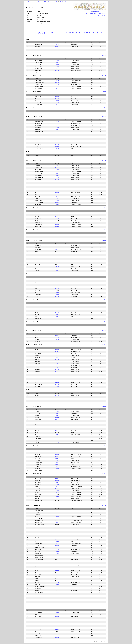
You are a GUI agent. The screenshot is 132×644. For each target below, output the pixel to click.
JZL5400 (56, 479)
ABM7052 (57, 203)
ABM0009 (57, 271)
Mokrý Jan (37, 421)
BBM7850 (57, 133)
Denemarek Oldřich (39, 487)
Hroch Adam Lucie (39, 592)
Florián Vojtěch (38, 295)
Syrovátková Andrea (39, 48)
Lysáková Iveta (38, 630)
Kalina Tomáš (38, 369)
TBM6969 (57, 169)
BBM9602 (57, 307)
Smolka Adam (38, 538)
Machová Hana (38, 235)
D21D (59, 33)
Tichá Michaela (38, 50)
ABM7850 (57, 139)
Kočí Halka (37, 614)
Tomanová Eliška (39, 540)
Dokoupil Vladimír (39, 483)
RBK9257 (57, 123)
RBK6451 (57, 189)
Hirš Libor (37, 415)
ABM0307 (57, 584)
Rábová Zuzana (38, 143)
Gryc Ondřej (38, 532)
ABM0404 (57, 551)
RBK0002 (57, 257)
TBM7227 (57, 361)
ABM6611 (57, 421)
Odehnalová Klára (39, 62)
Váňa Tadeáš (38, 598)
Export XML (103, 13)
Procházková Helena (39, 217)
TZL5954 (56, 215)
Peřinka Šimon (38, 315)
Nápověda (99, 2)
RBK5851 (57, 223)
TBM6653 (57, 185)
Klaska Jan (37, 441)
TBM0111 (57, 247)
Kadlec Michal (38, 307)
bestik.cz (104, 2)
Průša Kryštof (38, 530)
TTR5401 (57, 459)
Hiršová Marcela (38, 175)
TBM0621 (57, 577)
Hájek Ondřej (38, 363)
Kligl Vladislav (38, 433)
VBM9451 (57, 101)
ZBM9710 (57, 311)
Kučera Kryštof (38, 339)
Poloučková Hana (39, 528)
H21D (95, 33)
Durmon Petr (38, 489)
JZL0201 (56, 253)
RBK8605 (57, 354)
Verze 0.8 (93, 2)
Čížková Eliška (38, 70)
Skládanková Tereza (39, 131)
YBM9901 (57, 293)
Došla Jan (37, 442)
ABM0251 (57, 542)
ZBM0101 (57, 245)
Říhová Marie (38, 237)
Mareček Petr (38, 358)
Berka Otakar (38, 257)
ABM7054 (57, 157)
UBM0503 (57, 522)
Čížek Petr (37, 425)
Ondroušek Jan (38, 423)
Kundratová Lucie (39, 46)
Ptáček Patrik (38, 305)
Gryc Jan (37, 395)
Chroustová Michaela (39, 524)
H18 (87, 33)
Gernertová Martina (39, 179)
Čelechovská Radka (39, 571)
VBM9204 (57, 339)
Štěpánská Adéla (39, 145)
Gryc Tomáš (37, 411)
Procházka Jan (38, 485)
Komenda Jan (38, 291)
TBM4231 (57, 498)
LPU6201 (57, 457)
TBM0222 (57, 261)
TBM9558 (57, 103)
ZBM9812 (57, 297)
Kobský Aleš (38, 628)
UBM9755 (57, 88)
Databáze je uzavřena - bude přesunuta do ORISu (36, 2)
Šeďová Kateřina (38, 561)
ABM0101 (57, 259)
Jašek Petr (37, 352)
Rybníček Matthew (39, 594)
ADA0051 (57, 70)
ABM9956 (57, 62)
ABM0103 (57, 255)
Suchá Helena (38, 204)
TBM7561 (57, 168)
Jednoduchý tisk (96, 11)
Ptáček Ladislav (38, 481)
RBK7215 (57, 373)
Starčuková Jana (38, 225)
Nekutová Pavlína (39, 542)
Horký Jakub (38, 534)
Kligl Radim (37, 514)
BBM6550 (57, 197)
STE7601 (57, 352)
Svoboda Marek (38, 255)
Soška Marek (38, 281)
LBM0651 (57, 540)
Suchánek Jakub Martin (40, 586)
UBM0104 (57, 267)
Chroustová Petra (39, 173)
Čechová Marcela (39, 127)
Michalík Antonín (38, 569)
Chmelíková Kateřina (39, 141)
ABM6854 (57, 183)
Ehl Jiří (36, 365)
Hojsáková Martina (39, 135)
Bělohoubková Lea (39, 520)
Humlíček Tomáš (38, 245)
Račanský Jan (38, 516)
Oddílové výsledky (101, 15)
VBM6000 (57, 415)
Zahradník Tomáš (39, 385)
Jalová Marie (38, 213)
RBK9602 (57, 313)
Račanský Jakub (38, 522)
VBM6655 (57, 173)
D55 (70, 33)
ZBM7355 (57, 199)
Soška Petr (37, 263)
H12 (77, 33)
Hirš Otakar (37, 279)
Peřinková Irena (38, 197)
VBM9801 (57, 279)
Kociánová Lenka (39, 137)
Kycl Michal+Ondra (39, 565)
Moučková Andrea (39, 123)
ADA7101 (57, 425)
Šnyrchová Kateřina (39, 567)
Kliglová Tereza (38, 72)
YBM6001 (57, 468)
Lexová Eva (37, 297)
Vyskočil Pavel (38, 269)
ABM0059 (57, 48)
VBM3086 (57, 237)
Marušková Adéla (39, 68)
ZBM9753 (57, 84)
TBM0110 (57, 602)
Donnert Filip (38, 579)
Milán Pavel (37, 361)
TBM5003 (57, 453)
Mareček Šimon (38, 249)
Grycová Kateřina (39, 66)
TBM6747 (57, 427)
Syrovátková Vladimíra (40, 83)
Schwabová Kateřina (39, 166)
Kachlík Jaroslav (38, 500)
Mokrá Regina (38, 183)
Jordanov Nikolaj (38, 612)
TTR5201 (57, 465)
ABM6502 (57, 616)
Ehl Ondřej (37, 582)
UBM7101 (57, 417)
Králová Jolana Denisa (40, 555)
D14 (45, 33)
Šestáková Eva (38, 221)
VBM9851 (57, 64)
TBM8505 (57, 369)
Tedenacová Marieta (39, 88)
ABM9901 (57, 295)
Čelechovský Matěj (39, 536)
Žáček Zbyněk (38, 431)
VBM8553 (57, 137)
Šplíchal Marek (38, 311)
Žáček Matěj (38, 285)
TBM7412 (57, 442)
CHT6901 (57, 358)
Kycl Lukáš (37, 573)
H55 (38, 34)
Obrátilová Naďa (38, 187)
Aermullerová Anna (39, 511)
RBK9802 (57, 285)
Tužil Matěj (37, 513)
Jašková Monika (38, 191)
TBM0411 (57, 526)
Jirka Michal (37, 377)
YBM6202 (57, 435)
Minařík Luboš (38, 379)
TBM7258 (57, 201)
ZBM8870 (57, 145)
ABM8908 (57, 403)
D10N (38, 33)
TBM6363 (57, 191)
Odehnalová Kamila (39, 203)
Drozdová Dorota (39, 139)
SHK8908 (57, 375)
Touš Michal (37, 341)
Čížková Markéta (39, 81)
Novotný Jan (38, 496)
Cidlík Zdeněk (38, 439)
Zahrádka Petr (38, 265)
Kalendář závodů (63, 2)
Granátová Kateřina (39, 103)
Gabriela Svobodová (39, 518)
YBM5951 (57, 227)
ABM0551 (57, 546)
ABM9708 (57, 317)
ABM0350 (57, 528)
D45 (66, 33)
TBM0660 (57, 553)
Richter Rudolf (38, 494)
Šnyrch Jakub (38, 283)
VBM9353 (57, 638)
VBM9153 (57, 135)
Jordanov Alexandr (39, 327)
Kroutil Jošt (37, 590)
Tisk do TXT (103, 11)
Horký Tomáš (38, 427)
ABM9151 (57, 149)
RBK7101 (57, 431)
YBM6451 (57, 225)
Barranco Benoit (38, 470)
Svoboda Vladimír (39, 463)
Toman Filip (37, 336)
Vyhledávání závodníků (53, 2)
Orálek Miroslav (38, 465)
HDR (41, 34)
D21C (56, 33)
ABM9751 (57, 83)
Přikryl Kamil (38, 492)
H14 (80, 33)
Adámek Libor (38, 419)
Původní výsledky (90, 13)
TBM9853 (57, 72)
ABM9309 (57, 336)
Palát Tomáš (38, 584)
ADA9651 (57, 86)
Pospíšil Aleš (38, 468)
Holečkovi (37, 581)
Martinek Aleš (38, 634)
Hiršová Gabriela (38, 97)
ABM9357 (57, 113)
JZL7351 (56, 181)
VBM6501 (57, 612)
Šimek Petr (37, 437)
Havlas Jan (37, 375)
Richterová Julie (38, 544)
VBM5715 (57, 463)
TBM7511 (57, 363)
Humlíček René (38, 417)
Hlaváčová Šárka (39, 201)
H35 (98, 33)
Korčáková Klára (38, 624)
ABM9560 (57, 105)
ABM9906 (57, 283)
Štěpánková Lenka (39, 626)
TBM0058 (57, 66)
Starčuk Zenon (38, 293)
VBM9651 (57, 97)
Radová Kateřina (38, 44)
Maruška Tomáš (38, 399)
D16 (49, 33)
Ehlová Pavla (38, 199)
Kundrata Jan (38, 253)
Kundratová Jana (39, 181)
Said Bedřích (38, 337)
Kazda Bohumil (38, 466)
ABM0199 (57, 44)
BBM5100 (57, 487)
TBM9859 (57, 60)
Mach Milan (37, 502)
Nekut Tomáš (38, 309)
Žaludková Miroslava (39, 215)
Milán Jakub (38, 526)
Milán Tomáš (38, 247)
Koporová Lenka (38, 84)
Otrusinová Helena (39, 157)
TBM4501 (57, 489)
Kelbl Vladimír (38, 317)
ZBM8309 (57, 387)
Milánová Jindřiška (39, 177)
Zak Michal (37, 251)
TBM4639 (57, 490)
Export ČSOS (97, 13)
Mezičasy (104, 39)
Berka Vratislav (38, 289)
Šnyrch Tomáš (38, 287)
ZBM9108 (57, 385)
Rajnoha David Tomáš (40, 548)
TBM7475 (57, 177)
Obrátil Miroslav (38, 616)
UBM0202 (57, 536)
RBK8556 (57, 143)
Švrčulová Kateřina (39, 557)
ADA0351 (57, 544)
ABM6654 (57, 187)
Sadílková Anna (38, 549)
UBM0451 (57, 571)
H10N (73, 33)
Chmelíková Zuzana (39, 638)
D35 (63, 33)
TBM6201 (57, 461)
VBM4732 (57, 451)
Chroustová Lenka (39, 101)
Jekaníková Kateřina (39, 559)
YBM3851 (57, 235)
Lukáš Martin (38, 261)
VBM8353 (57, 129)
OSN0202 (57, 249)
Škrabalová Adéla (39, 113)
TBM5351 (57, 217)
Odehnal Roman (38, 413)
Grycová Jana (38, 169)
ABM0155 (57, 52)
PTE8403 (57, 377)
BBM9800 (57, 305)
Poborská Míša (38, 319)
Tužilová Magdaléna (39, 99)
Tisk (91, 11)
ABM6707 (57, 419)
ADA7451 (57, 171)
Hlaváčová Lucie (38, 553)
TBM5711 (57, 379)
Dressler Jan (38, 381)
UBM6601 (57, 429)
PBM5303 (57, 455)
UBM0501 (57, 534)
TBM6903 (57, 411)
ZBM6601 (57, 367)
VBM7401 (57, 401)
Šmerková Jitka (38, 129)
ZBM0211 (57, 263)
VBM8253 (57, 141)
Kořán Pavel (38, 401)
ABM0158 (57, 50)
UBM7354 (57, 630)
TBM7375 (57, 179)
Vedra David (38, 360)
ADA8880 (57, 121)
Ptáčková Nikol (38, 133)
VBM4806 (57, 483)
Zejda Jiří (37, 397)
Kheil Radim (38, 350)
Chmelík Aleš (38, 451)
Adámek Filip (38, 259)
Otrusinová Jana (38, 105)
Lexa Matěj (37, 367)
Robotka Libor (38, 455)
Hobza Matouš (38, 588)
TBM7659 (57, 127)
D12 (42, 33)
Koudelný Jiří (38, 459)
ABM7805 (57, 397)
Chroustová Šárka (39, 64)
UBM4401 (57, 496)
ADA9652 (57, 81)
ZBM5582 (57, 219)
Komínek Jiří (38, 490)
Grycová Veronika (39, 60)
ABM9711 (57, 309)
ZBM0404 (57, 582)
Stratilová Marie (38, 125)
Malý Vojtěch (38, 602)
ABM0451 (57, 561)
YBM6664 (57, 204)
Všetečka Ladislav (39, 620)
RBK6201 (57, 466)
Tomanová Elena (38, 193)
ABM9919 (57, 287)
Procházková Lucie (39, 121)
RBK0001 (57, 269)
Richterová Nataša (39, 86)
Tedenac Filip (38, 267)
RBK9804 (57, 289)
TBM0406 (57, 532)
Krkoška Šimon (38, 313)
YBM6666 (57, 193)
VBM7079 (57, 175)
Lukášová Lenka (38, 185)
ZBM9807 (57, 281)
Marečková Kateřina (39, 147)
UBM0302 (57, 516)
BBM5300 (57, 481)
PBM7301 (57, 350)
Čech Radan (38, 596)
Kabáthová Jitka (38, 219)
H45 (101, 33)
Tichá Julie (37, 546)
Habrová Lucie (38, 636)
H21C (91, 33)
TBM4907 (57, 485)
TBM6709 (57, 395)
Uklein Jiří (37, 429)
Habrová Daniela (38, 618)
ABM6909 (57, 413)
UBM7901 (57, 383)
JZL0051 (56, 46)
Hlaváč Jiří (37, 356)
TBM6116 (57, 356)
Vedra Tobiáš (38, 577)
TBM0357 (57, 563)
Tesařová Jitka (38, 189)
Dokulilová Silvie (38, 632)
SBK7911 (57, 381)
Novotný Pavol (38, 383)
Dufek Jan (37, 498)
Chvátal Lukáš (38, 387)
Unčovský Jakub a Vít (39, 600)
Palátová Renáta (38, 604)
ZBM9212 (57, 337)
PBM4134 (57, 492)
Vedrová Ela (38, 563)
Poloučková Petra (39, 52)
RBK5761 (57, 213)
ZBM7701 (57, 365)
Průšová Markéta (39, 195)
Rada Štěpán (38, 551)
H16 (84, 33)
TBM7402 (57, 360)
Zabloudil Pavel (38, 453)
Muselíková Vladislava (40, 149)
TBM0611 (57, 596)
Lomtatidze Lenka (39, 168)
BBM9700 (57, 315)
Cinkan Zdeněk (38, 457)
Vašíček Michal (38, 403)
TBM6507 (57, 371)
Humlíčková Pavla (39, 575)
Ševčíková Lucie (38, 622)
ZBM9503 (57, 327)
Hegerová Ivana (38, 223)
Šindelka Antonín (39, 373)
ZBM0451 (57, 575)
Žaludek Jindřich (38, 479)
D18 (52, 33)
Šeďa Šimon (38, 271)
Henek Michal (38, 354)
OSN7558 (57, 147)
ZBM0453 (57, 549)
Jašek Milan (37, 461)
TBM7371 (57, 166)
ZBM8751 (57, 125)
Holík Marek (38, 371)
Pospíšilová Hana (39, 227)
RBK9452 (57, 99)
